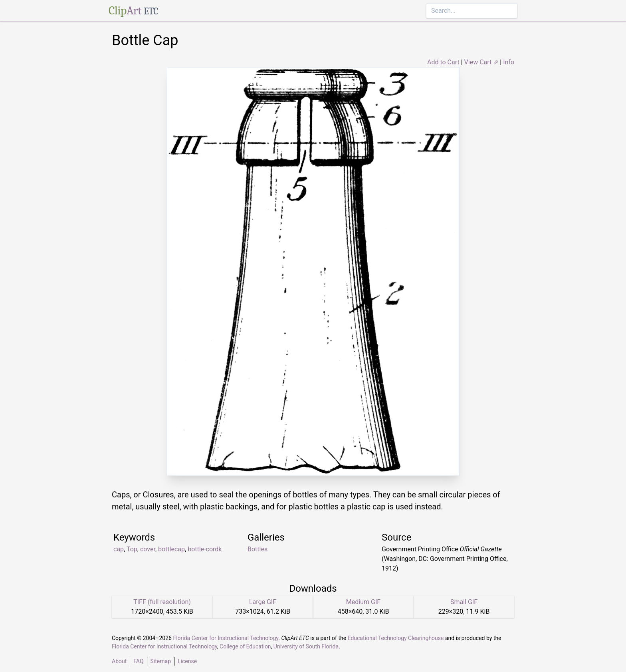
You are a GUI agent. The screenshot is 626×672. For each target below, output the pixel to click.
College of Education (245, 646)
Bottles (258, 549)
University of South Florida (306, 646)
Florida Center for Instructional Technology (226, 638)
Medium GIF (363, 602)
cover (148, 549)
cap (119, 549)
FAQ (138, 661)
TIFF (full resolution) (162, 602)
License (187, 661)
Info (509, 62)
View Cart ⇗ (481, 62)
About (119, 661)
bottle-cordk (205, 549)
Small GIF (464, 602)
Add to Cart (443, 62)
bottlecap (171, 549)
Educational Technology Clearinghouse (396, 638)
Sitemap (161, 661)
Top (132, 549)
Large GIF (263, 602)
